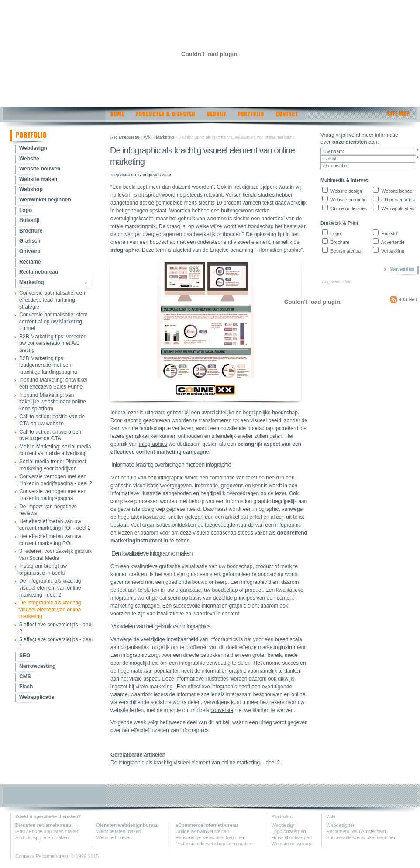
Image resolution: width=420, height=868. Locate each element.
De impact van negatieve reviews (48, 510)
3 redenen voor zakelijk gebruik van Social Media (55, 555)
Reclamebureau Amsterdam (356, 831)
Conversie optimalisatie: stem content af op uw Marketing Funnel (53, 321)
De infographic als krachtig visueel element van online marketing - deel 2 (50, 588)
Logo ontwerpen (289, 831)
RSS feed (404, 300)
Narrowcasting (37, 666)
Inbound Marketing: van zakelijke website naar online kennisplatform (53, 402)
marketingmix (140, 226)
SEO (25, 656)
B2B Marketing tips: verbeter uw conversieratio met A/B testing (52, 343)
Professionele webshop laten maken (214, 844)
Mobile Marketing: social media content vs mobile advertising (55, 450)
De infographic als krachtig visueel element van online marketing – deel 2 (195, 763)
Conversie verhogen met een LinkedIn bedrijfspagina (53, 495)
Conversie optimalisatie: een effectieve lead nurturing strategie (52, 300)
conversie (222, 710)
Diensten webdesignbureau (128, 825)
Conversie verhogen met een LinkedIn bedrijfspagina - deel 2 (56, 480)
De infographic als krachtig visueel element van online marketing (50, 609)
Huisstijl (29, 220)
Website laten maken (119, 831)
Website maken (38, 179)
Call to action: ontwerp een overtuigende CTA (50, 435)
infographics (153, 444)
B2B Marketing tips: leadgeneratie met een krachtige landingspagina (48, 365)
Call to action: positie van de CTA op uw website (52, 420)
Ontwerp (30, 251)
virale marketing (154, 687)
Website (29, 159)
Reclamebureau (39, 272)
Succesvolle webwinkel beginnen (361, 837)
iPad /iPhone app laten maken (47, 831)
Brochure (31, 231)
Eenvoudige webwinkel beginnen (210, 837)
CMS (25, 677)
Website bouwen (40, 169)
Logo (26, 210)
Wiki (148, 137)
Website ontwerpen (292, 844)
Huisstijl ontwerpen (292, 837)
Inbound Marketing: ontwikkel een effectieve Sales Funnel (53, 383)
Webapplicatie (37, 697)
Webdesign (33, 148)
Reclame (30, 262)
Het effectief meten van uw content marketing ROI (50, 540)
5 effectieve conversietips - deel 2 (56, 628)
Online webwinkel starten (202, 831)
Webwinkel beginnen (45, 200)
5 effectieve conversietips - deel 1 (56, 643)
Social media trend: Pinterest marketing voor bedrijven (53, 465)
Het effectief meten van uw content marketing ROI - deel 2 (55, 525)
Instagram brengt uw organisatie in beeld (43, 569)
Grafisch (30, 241)
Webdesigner (340, 825)
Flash (26, 687)
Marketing (32, 282)
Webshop (31, 189)
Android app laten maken (42, 837)
